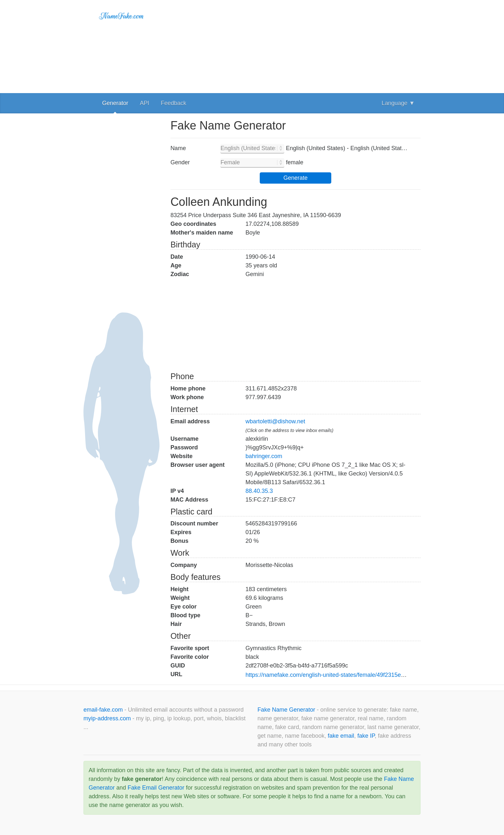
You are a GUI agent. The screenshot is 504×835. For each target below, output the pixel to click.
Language (398, 103)
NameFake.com (122, 16)
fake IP (366, 736)
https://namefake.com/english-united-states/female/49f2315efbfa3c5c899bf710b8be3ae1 (359, 675)
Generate (295, 178)
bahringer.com (264, 456)
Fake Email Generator (156, 788)
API (145, 103)
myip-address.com (107, 718)
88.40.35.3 (259, 491)
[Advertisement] (296, 45)
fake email (341, 736)
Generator (115, 103)
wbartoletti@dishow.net (275, 421)
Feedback (174, 103)
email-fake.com (104, 710)
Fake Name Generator (287, 710)
